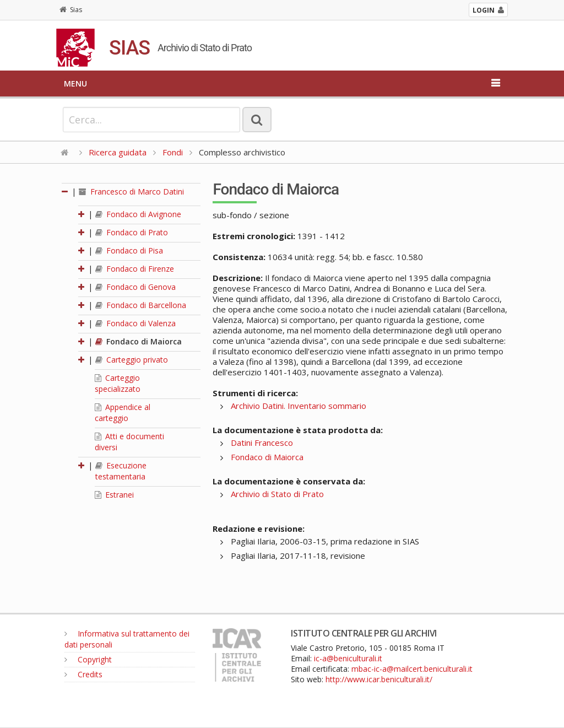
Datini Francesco (262, 443)
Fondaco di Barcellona (141, 305)
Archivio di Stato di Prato (277, 494)
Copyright (88, 659)
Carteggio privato (132, 360)
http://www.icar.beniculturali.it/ (379, 679)
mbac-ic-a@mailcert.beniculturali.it (412, 669)
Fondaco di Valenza (135, 323)
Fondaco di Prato (132, 232)
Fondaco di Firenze (135, 269)
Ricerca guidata (118, 152)
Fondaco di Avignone (138, 214)
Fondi (173, 152)
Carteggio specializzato (118, 383)
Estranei (114, 495)
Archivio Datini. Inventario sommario (299, 406)
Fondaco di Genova (135, 287)
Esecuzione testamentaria (121, 471)
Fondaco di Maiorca (139, 341)
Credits (83, 674)
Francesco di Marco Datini (131, 192)
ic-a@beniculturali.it (348, 658)
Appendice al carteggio (123, 412)
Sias (71, 10)
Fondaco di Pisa (129, 250)
